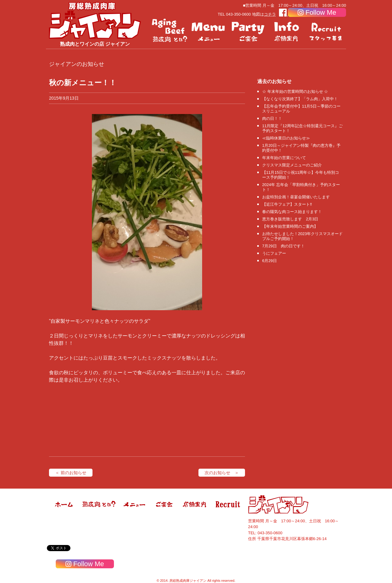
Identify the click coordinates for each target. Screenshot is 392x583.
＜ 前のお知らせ (71, 473)
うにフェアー (274, 253)
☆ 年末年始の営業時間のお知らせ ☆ (295, 91)
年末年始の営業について (284, 158)
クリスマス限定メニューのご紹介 (292, 165)
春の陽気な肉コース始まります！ (292, 212)
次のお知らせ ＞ (222, 473)
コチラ (270, 14)
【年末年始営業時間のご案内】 (290, 226)
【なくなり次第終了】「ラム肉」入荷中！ (300, 99)
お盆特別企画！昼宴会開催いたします (296, 197)
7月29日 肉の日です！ (283, 246)
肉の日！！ (272, 118)
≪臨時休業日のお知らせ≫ (286, 138)
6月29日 (269, 261)
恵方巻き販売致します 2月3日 (290, 219)
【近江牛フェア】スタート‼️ (287, 204)
